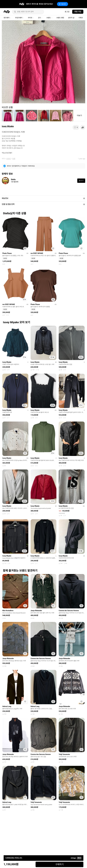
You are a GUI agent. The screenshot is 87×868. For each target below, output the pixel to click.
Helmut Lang (7, 706)
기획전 (81, 18)
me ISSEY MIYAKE (37, 253)
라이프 (31, 18)
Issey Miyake (8, 126)
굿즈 (40, 18)
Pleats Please (7, 253)
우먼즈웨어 (19, 18)
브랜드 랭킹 (60, 18)
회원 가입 (78, 12)
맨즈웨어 (7, 18)
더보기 (79, 116)
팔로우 (81, 181)
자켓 (14, 159)
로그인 (67, 12)
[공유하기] (83, 127)
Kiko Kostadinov (8, 611)
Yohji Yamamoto (64, 754)
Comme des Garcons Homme (69, 611)
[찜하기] (76, 127)
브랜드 (49, 18)
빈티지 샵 (71, 18)
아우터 (9, 159)
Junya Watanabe (36, 611)
